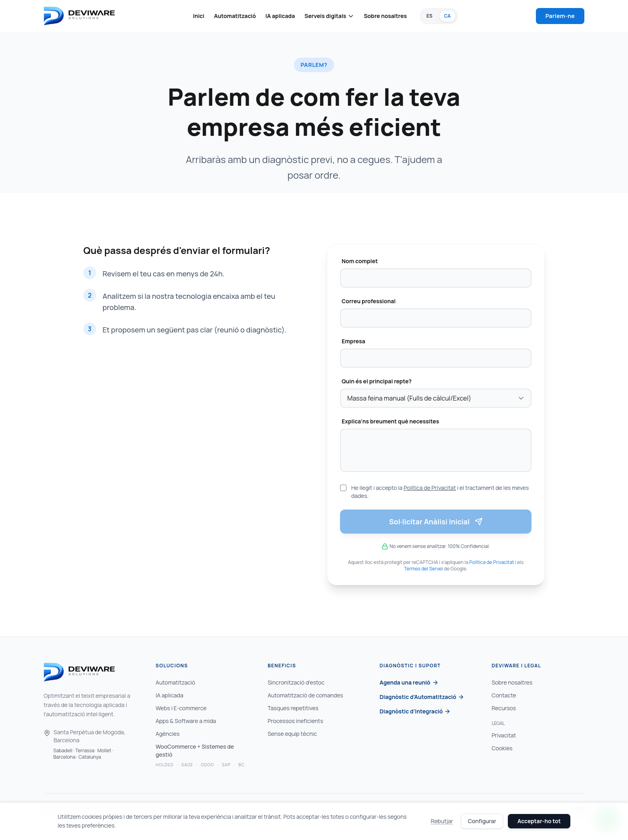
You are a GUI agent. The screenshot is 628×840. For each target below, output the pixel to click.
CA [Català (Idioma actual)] (448, 16)
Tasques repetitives (293, 708)
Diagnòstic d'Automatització (422, 697)
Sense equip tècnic (292, 734)
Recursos (504, 708)
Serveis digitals (329, 16)
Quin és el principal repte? (377, 381)
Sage (187, 765)
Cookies (502, 748)
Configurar (482, 821)
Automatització (235, 16)
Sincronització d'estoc (296, 682)
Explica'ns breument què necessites (390, 421)
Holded (165, 765)
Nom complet (360, 261)
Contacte (504, 695)
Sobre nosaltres (385, 16)
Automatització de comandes (305, 695)
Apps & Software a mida (186, 721)
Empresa (353, 341)
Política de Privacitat (430, 488)
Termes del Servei (424, 569)
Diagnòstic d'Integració (415, 711)
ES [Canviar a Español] (430, 16)
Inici (199, 16)
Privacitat (504, 735)
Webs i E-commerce (181, 708)
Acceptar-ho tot (539, 821)
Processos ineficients (295, 721)
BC (241, 765)
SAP (226, 765)
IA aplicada (280, 16)
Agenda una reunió (409, 682)
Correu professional (369, 301)
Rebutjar (442, 821)
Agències (168, 734)
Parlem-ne (560, 16)
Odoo (208, 765)
